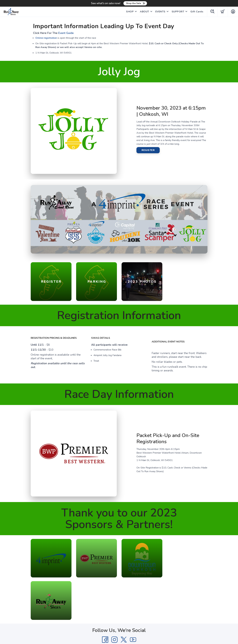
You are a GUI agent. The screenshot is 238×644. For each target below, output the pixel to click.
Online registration (46, 38)
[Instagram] (114, 597)
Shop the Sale (133, 3)
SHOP (130, 12)
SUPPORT (178, 12)
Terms (102, 605)
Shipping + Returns (129, 605)
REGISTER (148, 150)
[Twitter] (124, 597)
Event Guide (66, 33)
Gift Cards (197, 12)
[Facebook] (105, 597)
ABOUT (144, 12)
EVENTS (160, 12)
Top (120, 626)
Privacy (112, 605)
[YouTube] (133, 597)
